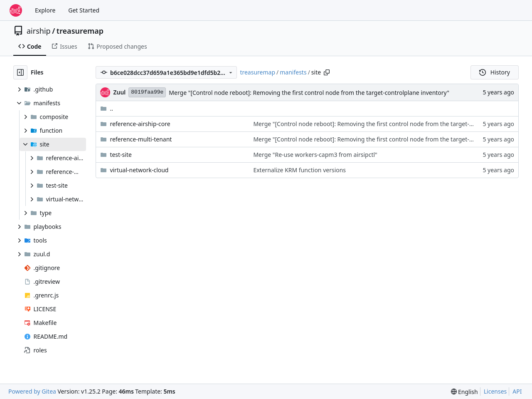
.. (107, 108)
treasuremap (80, 31)
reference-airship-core (140, 124)
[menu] (464, 392)
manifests (293, 72)
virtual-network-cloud (139, 170)
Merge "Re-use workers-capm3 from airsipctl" (315, 155)
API (517, 391)
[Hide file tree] (20, 72)
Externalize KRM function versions (299, 170)
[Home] (16, 10)
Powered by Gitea (32, 391)
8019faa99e (147, 92)
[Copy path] (327, 72)
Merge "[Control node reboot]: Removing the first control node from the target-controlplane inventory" (309, 93)
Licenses (495, 391)
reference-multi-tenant (141, 139)
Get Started (84, 10)
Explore (45, 10)
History (495, 72)
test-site (121, 155)
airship (39, 31)
